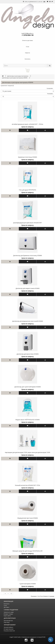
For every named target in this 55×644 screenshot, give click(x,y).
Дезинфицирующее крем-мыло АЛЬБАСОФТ (28, 223)
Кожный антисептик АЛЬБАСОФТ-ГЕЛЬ (28, 485)
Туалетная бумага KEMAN (28, 584)
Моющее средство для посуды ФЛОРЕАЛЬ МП (27, 551)
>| (11, 594)
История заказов (9, 629)
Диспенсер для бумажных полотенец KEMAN (27, 255)
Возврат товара (8, 614)
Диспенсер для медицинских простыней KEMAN (28, 321)
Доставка (6, 607)
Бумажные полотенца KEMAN (27, 157)
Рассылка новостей (9, 631)
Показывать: (50, 94)
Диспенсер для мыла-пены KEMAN (28, 354)
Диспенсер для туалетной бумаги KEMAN (28, 387)
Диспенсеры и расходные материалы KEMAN (15, 78)
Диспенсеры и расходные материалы (18, 76)
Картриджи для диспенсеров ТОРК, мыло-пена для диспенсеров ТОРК (27, 452)
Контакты (7, 604)
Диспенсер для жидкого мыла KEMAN (28, 288)
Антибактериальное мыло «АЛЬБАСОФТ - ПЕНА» (28, 124)
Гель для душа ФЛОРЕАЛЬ (27, 190)
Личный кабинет (9, 627)
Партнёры (7, 622)
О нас (5, 605)
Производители (8, 621)
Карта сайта (7, 616)
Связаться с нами (9, 612)
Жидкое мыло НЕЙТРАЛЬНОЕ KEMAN (27, 420)
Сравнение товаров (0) (7, 86)
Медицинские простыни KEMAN (28, 518)
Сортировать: (50, 88)
